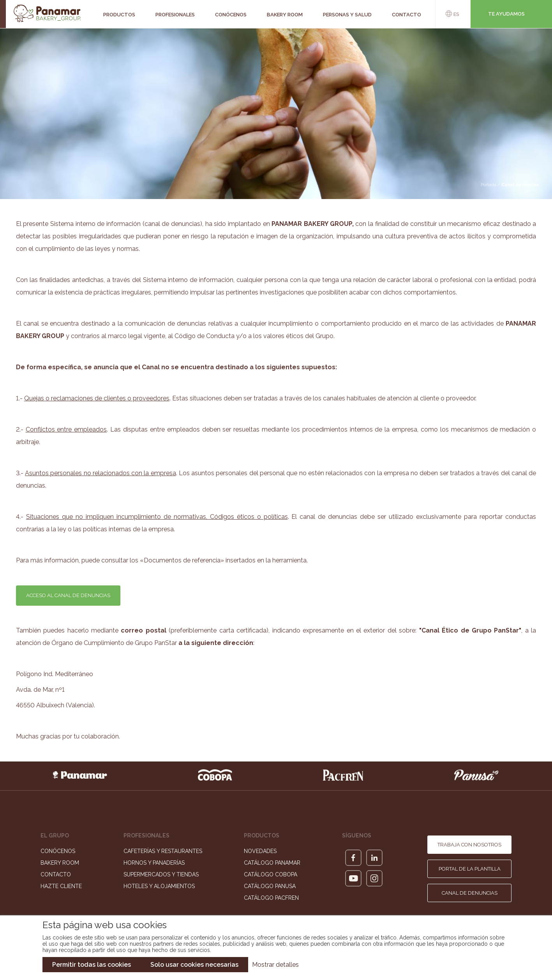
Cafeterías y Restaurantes (163, 851)
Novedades (260, 851)
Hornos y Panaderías (154, 863)
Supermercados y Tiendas (161, 874)
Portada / (491, 185)
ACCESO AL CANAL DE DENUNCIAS (68, 595)
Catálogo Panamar (272, 863)
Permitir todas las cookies (92, 965)
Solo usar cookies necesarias (194, 965)
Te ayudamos (506, 14)
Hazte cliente (61, 886)
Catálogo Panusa (270, 886)
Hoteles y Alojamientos (159, 886)
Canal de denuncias (470, 893)
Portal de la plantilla (470, 869)
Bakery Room (60, 863)
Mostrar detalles (275, 965)
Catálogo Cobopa (271, 874)
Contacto (56, 874)
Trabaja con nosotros (469, 845)
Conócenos (58, 851)
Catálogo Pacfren (271, 898)
